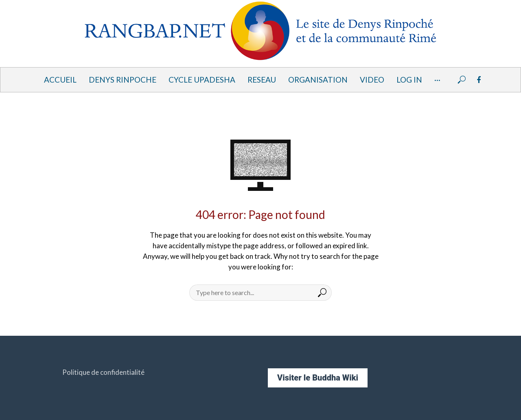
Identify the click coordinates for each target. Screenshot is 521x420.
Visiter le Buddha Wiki (318, 378)
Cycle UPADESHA (202, 80)
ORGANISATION (318, 80)
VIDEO (372, 80)
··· (437, 80)
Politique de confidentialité (103, 372)
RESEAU (262, 80)
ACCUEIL (60, 80)
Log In (409, 80)
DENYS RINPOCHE (123, 80)
